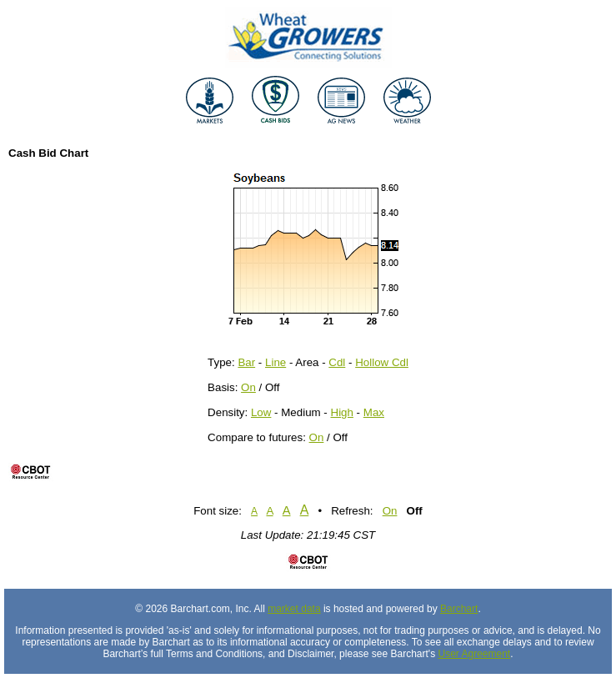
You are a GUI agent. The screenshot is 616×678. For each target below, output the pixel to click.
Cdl (337, 362)
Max (374, 412)
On (248, 387)
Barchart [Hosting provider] (459, 609)
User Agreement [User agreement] (474, 654)
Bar (246, 362)
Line (275, 362)
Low (261, 412)
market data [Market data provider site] (294, 609)
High (342, 412)
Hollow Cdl (382, 362)
